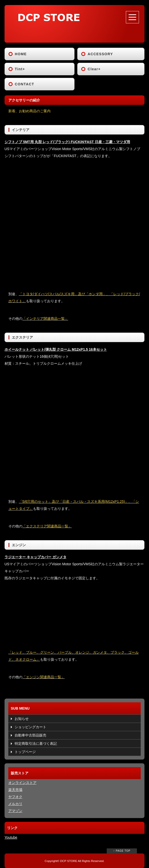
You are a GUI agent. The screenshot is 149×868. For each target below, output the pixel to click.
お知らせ (22, 719)
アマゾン (15, 811)
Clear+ (94, 69)
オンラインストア (22, 783)
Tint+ (20, 69)
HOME (21, 54)
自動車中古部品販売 (30, 735)
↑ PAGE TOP (122, 851)
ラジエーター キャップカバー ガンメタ (35, 557)
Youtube (11, 837)
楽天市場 (15, 790)
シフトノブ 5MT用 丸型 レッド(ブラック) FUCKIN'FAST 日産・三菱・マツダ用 (67, 142)
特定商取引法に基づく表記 (36, 743)
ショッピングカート (30, 727)
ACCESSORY (100, 54)
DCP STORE (69, 861)
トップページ (25, 752)
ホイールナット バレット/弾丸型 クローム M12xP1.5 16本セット (56, 349)
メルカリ (15, 804)
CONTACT (25, 84)
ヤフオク (15, 797)
